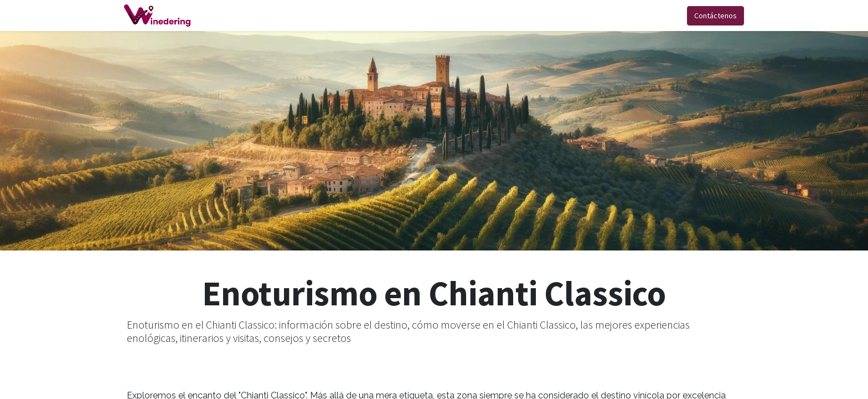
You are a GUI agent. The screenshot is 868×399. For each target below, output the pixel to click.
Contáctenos (713, 16)
